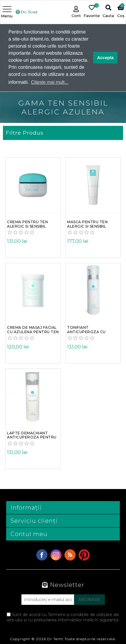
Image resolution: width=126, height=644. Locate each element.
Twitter (56, 555)
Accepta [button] (105, 58)
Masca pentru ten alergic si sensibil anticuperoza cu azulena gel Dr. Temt (91, 226)
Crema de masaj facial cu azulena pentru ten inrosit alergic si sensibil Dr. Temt (33, 332)
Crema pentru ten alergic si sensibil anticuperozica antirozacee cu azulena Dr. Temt (27, 226)
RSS (70, 555)
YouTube (84, 555)
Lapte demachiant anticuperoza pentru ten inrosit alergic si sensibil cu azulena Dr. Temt (33, 437)
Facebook (42, 555)
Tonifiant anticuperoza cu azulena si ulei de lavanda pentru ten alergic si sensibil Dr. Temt (91, 332)
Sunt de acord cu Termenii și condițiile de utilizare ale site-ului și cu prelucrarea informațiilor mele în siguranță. (63, 617)
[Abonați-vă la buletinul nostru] (48, 599)
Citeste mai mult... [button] (50, 82)
